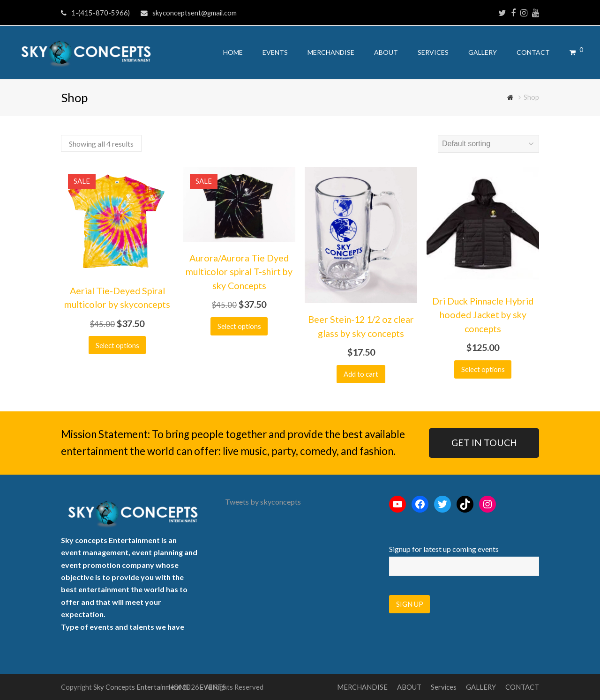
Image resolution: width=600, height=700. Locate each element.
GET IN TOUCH (484, 443)
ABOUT (409, 687)
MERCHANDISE (362, 687)
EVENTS (213, 687)
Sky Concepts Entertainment (137, 687)
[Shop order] (488, 144)
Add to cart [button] (361, 374)
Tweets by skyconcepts (263, 502)
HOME (179, 687)
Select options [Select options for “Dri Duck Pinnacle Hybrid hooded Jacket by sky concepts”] (483, 369)
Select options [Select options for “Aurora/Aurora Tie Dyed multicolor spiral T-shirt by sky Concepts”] (239, 326)
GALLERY (481, 687)
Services (444, 687)
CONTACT (522, 687)
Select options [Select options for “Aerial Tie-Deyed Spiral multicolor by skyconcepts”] (117, 345)
